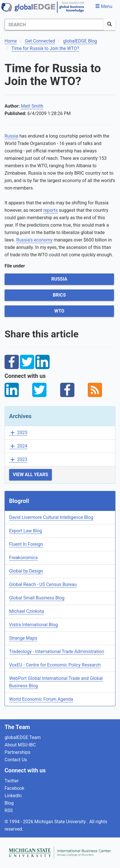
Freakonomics (24, 558)
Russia (11, 136)
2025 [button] (18, 433)
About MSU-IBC (20, 745)
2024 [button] (18, 446)
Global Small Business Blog (37, 598)
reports (51, 210)
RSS (9, 810)
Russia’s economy (34, 240)
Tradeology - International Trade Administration (57, 651)
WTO (59, 311)
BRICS (59, 295)
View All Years (30, 475)
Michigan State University (61, 822)
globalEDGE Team (23, 737)
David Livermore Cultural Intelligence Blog (51, 517)
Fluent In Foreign (26, 544)
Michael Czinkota (27, 611)
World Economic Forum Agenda (41, 699)
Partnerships (18, 752)
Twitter (12, 781)
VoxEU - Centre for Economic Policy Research (55, 665)
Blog (9, 803)
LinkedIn (13, 796)
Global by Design (26, 571)
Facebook (14, 788)
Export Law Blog (26, 531)
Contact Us (16, 760)
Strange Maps (23, 638)
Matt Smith (32, 106)
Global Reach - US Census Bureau (43, 584)
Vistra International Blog (33, 625)
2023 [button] (18, 460)
